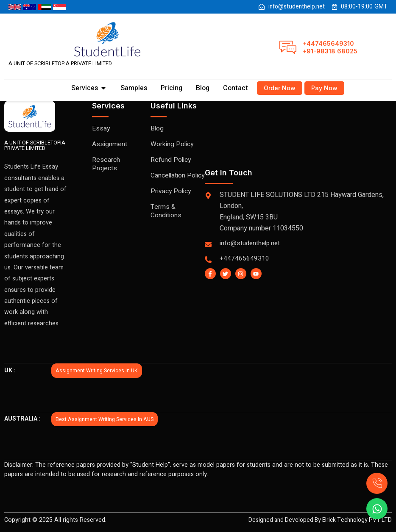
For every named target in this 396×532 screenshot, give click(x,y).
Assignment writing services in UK (97, 371)
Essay (101, 129)
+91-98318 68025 (330, 51)
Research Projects (106, 164)
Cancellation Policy (168, 180)
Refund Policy (171, 160)
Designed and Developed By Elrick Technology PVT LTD (316, 520)
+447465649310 (328, 43)
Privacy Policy (171, 200)
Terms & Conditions (166, 220)
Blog (157, 129)
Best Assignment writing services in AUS (105, 419)
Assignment (110, 144)
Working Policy (172, 144)
